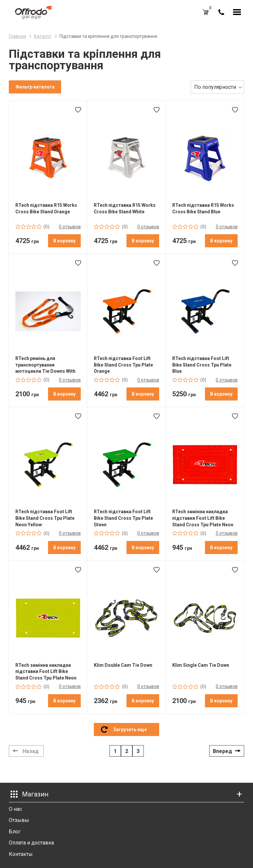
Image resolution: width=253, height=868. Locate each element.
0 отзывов (70, 227)
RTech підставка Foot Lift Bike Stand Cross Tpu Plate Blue (202, 365)
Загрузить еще (130, 729)
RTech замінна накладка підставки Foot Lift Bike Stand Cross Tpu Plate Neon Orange (203, 518)
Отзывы (19, 820)
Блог (15, 832)
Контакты (21, 854)
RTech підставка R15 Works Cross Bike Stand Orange (46, 208)
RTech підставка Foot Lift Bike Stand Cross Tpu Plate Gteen (123, 518)
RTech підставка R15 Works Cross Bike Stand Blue (203, 208)
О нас (15, 809)
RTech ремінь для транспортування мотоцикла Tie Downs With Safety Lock (45, 365)
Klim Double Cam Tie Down (123, 665)
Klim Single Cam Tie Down (201, 665)
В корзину (64, 241)
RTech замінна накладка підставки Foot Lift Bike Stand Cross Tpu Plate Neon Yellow (46, 672)
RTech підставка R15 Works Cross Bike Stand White (125, 208)
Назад (31, 751)
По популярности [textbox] (215, 87)
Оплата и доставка (31, 843)
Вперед (222, 751)
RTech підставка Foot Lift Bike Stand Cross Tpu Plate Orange (123, 365)
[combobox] (217, 87)
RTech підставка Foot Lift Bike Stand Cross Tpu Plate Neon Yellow (45, 518)
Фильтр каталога (35, 87)
